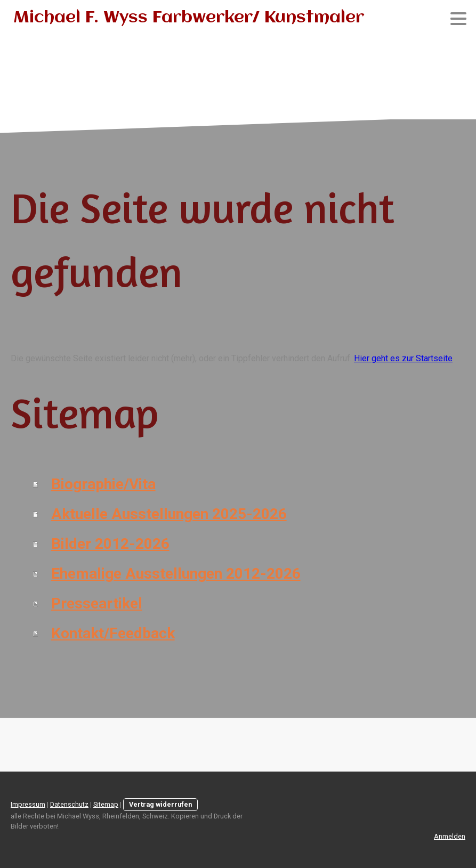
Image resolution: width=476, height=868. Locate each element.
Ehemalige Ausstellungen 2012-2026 (176, 574)
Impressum (28, 804)
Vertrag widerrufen (160, 804)
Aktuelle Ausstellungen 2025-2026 (169, 514)
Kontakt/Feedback (113, 633)
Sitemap (106, 804)
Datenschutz (69, 804)
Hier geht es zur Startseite (403, 358)
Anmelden (450, 836)
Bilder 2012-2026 (110, 544)
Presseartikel (97, 603)
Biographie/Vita (103, 484)
